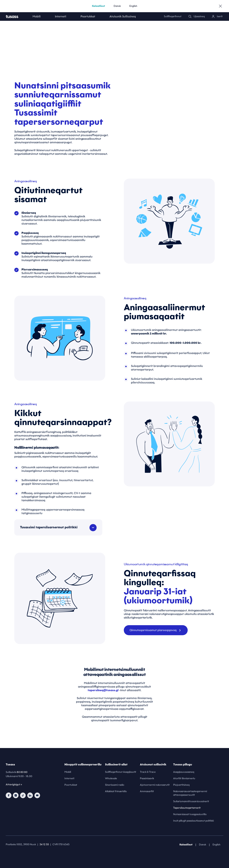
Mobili (37, 16)
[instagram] (16, 795)
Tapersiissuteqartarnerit (187, 808)
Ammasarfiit (147, 791)
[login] (217, 16)
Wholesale (111, 778)
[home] (16, 16)
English (133, 6)
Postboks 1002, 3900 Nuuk (21, 844)
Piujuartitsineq (181, 785)
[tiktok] (23, 795)
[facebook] (9, 795)
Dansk (117, 6)
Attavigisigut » (14, 785)
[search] (197, 16)
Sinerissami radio (115, 785)
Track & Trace (148, 772)
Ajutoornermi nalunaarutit (155, 785)
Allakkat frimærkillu (116, 791)
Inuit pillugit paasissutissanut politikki (193, 821)
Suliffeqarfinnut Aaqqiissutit (121, 772)
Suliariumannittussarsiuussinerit (191, 801)
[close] (220, 6)
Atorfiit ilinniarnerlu (184, 778)
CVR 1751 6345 (61, 844)
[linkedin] (30, 795)
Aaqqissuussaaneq (184, 772)
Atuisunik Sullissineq (123, 16)
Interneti (61, 16)
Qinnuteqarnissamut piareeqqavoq (155, 630)
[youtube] (37, 795)
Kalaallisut (98, 6)
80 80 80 (22, 772)
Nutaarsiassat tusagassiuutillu (190, 814)
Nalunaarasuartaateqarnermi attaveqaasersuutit (190, 793)
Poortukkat (88, 16)
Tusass (10, 764)
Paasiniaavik (147, 778)
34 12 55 (44, 844)
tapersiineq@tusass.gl (103, 690)
